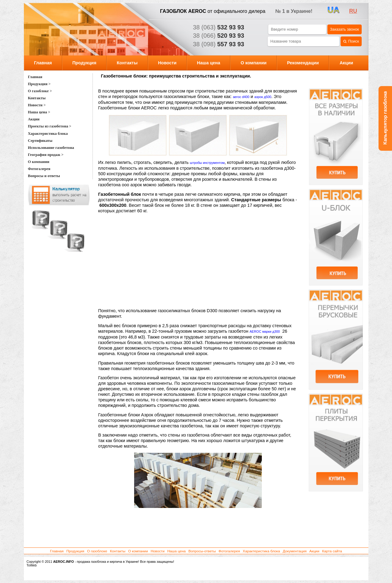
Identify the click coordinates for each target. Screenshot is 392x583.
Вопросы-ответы (202, 551)
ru (353, 11)
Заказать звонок (345, 29)
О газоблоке (97, 551)
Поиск (351, 42)
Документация (295, 551)
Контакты (127, 63)
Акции (346, 63)
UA (334, 10)
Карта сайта (332, 551)
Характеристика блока (262, 551)
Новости (167, 63)
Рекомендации (303, 63)
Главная (43, 63)
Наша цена (209, 63)
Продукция (84, 63)
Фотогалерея (229, 551)
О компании (254, 63)
